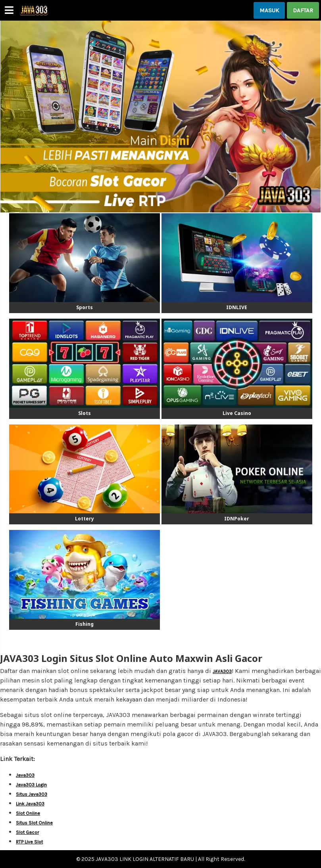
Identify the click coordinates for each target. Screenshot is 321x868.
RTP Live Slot (29, 842)
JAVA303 (222, 671)
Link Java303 (30, 804)
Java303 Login (31, 785)
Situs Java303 (32, 794)
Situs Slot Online (34, 823)
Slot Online (28, 813)
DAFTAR (303, 10)
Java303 (25, 775)
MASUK (269, 10)
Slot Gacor (27, 832)
